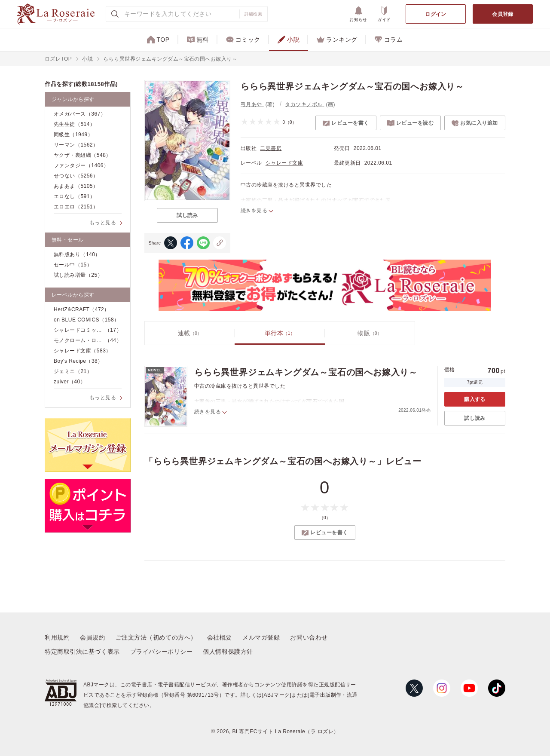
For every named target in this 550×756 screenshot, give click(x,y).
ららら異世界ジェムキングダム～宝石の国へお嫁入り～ (306, 372)
